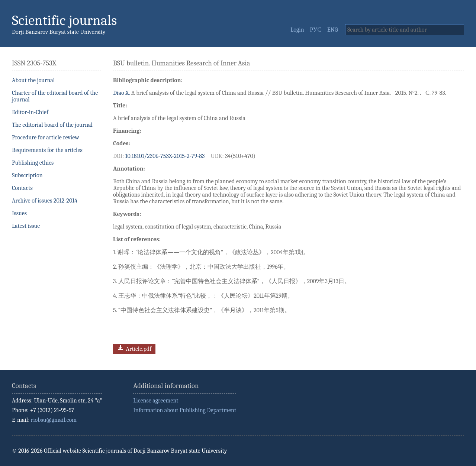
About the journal (33, 80)
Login (297, 30)
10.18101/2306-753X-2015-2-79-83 (165, 156)
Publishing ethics (33, 163)
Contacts (22, 188)
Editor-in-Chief (30, 112)
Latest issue (26, 226)
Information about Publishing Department (185, 410)
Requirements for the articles (47, 150)
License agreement (156, 401)
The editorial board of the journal (52, 125)
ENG (332, 30)
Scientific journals (64, 20)
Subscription (27, 175)
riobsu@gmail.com (54, 420)
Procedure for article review (46, 137)
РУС (316, 30)
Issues (19, 213)
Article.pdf (134, 348)
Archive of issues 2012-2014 (45, 201)
